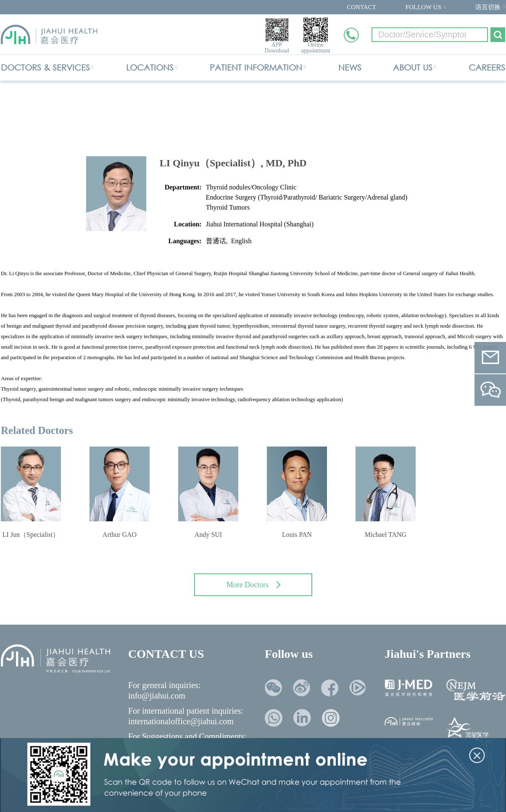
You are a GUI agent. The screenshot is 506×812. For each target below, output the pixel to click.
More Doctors (254, 585)
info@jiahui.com (157, 696)
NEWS (350, 67)
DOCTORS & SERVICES (45, 67)
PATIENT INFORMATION (256, 67)
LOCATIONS (150, 67)
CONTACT (361, 7)
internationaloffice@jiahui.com (181, 721)
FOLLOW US (423, 7)
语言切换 (488, 7)
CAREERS (487, 67)
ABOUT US (413, 67)
